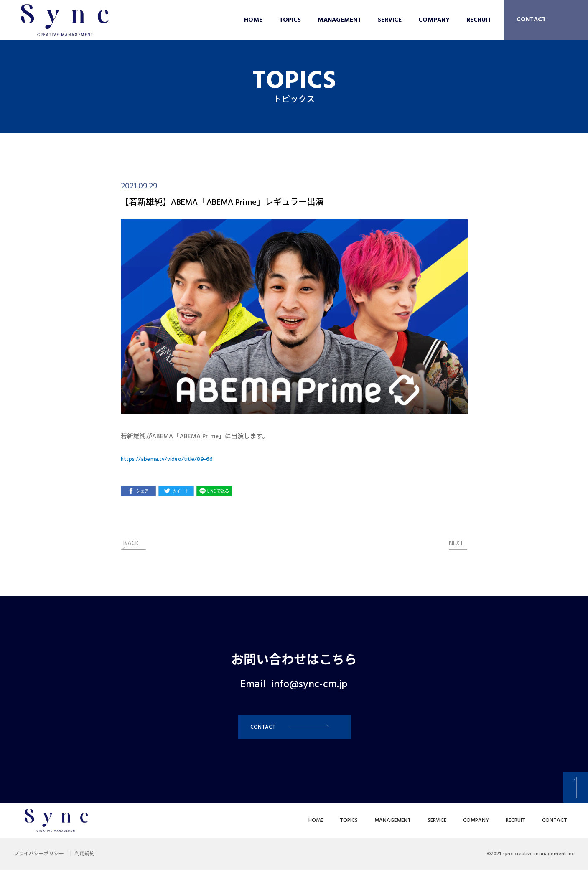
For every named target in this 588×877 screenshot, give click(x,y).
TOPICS (290, 20)
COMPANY (434, 20)
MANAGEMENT (339, 20)
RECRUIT (479, 20)
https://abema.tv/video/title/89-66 (171, 459)
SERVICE (390, 20)
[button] (294, 731)
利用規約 (94, 861)
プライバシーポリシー (42, 861)
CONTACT (531, 20)
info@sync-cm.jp (309, 685)
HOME (253, 20)
